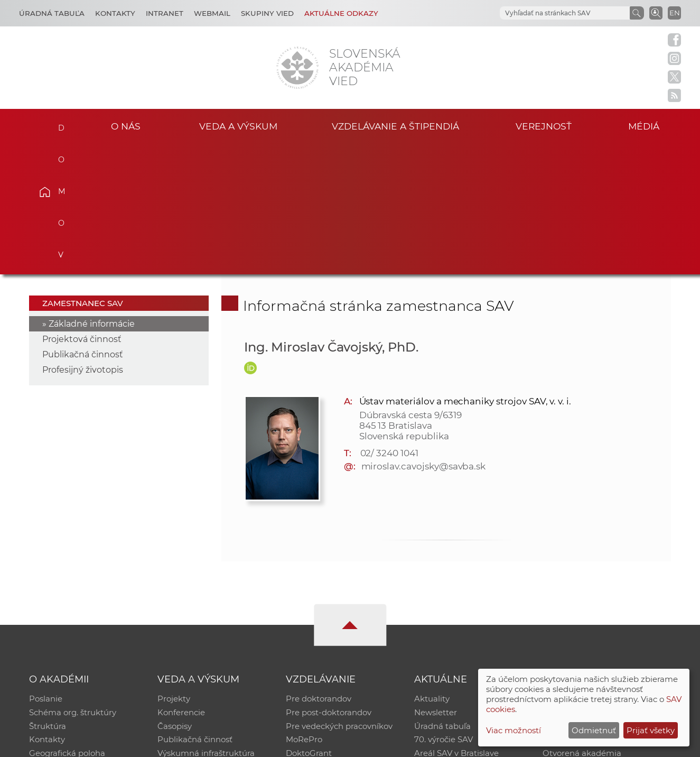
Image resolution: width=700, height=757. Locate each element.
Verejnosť (544, 126)
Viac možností (514, 730)
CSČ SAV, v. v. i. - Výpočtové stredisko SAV (186, 744)
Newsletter (436, 583)
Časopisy (175, 597)
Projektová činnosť (82, 209)
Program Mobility (320, 638)
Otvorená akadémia (582, 624)
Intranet (165, 13)
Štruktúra (48, 597)
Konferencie (181, 583)
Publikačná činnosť (83, 224)
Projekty (174, 569)
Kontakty (115, 13)
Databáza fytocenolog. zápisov (602, 597)
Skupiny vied (267, 13)
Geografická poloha (67, 624)
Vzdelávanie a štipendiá (395, 126)
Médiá (645, 126)
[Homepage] (297, 68)
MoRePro (304, 610)
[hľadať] (552, 13)
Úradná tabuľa (442, 597)
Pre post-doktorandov (329, 583)
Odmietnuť (594, 730)
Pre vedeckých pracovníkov (339, 597)
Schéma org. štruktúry (73, 583)
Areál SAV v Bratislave (456, 624)
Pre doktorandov (319, 569)
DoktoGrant (309, 624)
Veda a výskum (238, 126)
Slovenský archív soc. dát (591, 583)
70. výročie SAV (444, 610)
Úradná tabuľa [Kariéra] (52, 13)
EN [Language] (675, 13)
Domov (60, 125)
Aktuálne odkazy (341, 13)
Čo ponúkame (442, 638)
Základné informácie (92, 194)
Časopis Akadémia (579, 610)
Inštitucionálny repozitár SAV (599, 569)
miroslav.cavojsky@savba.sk (424, 336)
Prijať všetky (651, 730)
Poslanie (46, 569)
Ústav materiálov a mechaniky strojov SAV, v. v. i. (465, 271)
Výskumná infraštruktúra (206, 624)
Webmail (212, 13)
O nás (126, 126)
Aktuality (432, 569)
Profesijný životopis (83, 240)
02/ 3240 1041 (389, 322)
